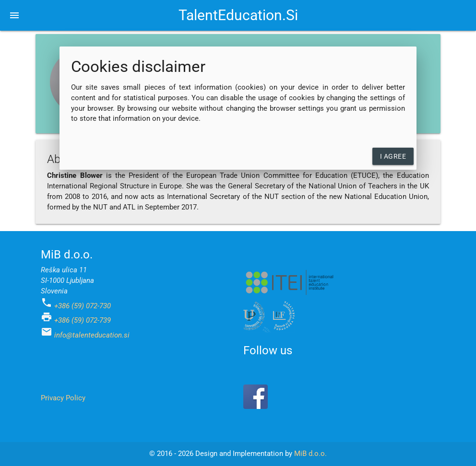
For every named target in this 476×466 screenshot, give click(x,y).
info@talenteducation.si (92, 335)
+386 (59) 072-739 (83, 320)
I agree (393, 156)
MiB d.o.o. (310, 454)
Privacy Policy (63, 398)
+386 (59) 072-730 (83, 306)
